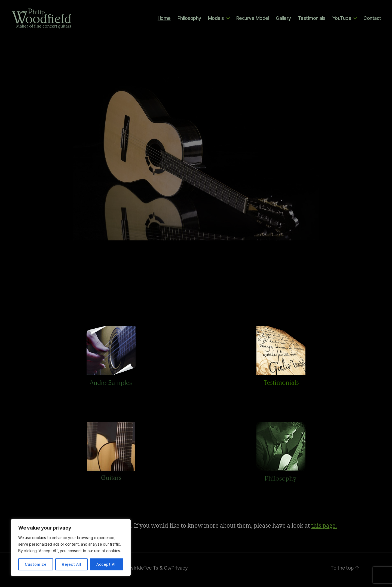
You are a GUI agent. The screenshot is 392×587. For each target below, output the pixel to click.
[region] (71, 548)
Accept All (107, 564)
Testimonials (312, 20)
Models (216, 20)
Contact (372, 20)
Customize (36, 564)
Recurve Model (253, 20)
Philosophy (189, 20)
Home (164, 20)
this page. (324, 530)
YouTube (342, 20)
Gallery (283, 20)
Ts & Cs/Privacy (170, 572)
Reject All (71, 564)
